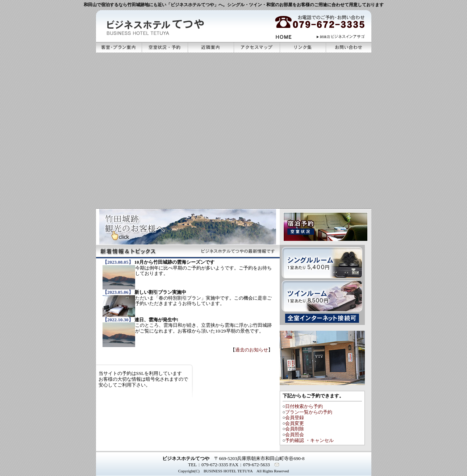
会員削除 (295, 429)
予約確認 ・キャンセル (309, 440)
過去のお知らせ (252, 350)
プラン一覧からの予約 (309, 412)
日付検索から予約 (304, 406)
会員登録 (295, 417)
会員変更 (295, 423)
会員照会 (295, 435)
